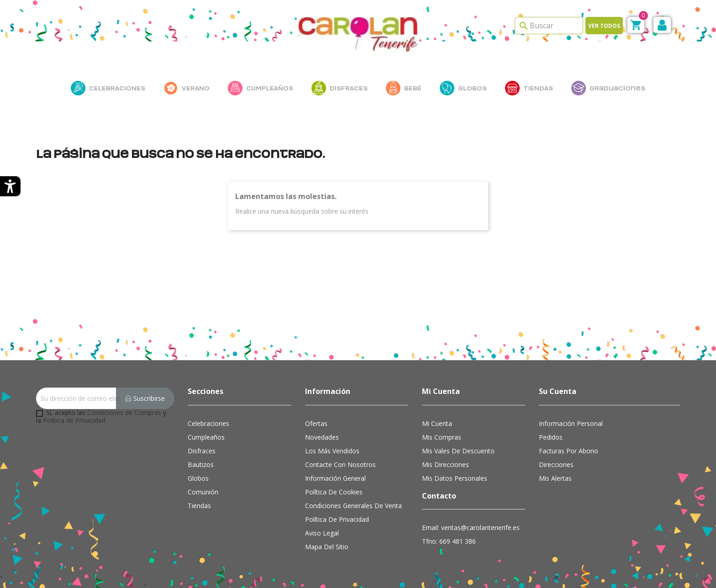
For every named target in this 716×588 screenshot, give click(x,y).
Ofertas (316, 423)
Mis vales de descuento (458, 451)
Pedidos (551, 437)
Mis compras (442, 437)
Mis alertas (555, 478)
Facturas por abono (569, 451)
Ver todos (604, 26)
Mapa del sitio (327, 547)
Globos (198, 478)
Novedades (322, 437)
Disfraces (202, 451)
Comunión (203, 492)
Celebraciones (208, 423)
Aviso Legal (322, 533)
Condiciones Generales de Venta (353, 506)
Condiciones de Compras (124, 412)
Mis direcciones (445, 465)
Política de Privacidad (74, 420)
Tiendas (199, 506)
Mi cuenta (437, 423)
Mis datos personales (455, 478)
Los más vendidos (332, 451)
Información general (335, 478)
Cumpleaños (206, 437)
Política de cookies (334, 492)
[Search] (549, 26)
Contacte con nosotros (340, 465)
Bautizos (201, 465)
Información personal (571, 423)
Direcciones (556, 465)
